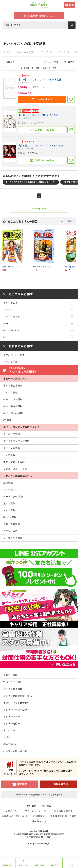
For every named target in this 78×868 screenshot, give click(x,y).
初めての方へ (10, 744)
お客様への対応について (15, 816)
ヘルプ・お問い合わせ (15, 751)
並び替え (55, 62)
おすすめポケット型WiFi (16, 710)
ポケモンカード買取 (14, 462)
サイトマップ (39, 821)
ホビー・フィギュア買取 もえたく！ (23, 427)
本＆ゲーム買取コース (15, 379)
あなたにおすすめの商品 (41, 221)
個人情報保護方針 (63, 811)
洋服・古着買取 (12, 524)
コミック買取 (10, 392)
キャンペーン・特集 (14, 355)
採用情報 (46, 806)
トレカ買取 (9, 455)
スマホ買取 (9, 510)
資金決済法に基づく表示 (63, 816)
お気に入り (24, 865)
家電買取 (8, 483)
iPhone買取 (10, 517)
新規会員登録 (61, 784)
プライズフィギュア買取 (16, 441)
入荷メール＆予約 (44, 130)
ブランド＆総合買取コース (18, 476)
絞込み (71, 62)
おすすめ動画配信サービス (18, 696)
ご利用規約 (39, 816)
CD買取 (7, 420)
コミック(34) (46, 52)
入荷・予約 (39, 865)
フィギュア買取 (12, 434)
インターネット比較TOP (16, 703)
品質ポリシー (12, 811)
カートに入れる (45, 99)
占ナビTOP (9, 730)
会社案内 (32, 806)
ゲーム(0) (64, 52)
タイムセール (10, 362)
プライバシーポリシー (37, 811)
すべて (7, 52)
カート (70, 865)
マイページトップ (39, 208)
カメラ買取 (9, 489)
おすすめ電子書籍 (13, 689)
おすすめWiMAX (12, 716)
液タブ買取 (9, 503)
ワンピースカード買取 (15, 469)
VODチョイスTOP (13, 682)
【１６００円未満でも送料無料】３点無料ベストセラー (31, 182)
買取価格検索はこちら (39, 16)
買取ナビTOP (10, 675)
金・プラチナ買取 (13, 538)
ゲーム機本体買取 (13, 406)
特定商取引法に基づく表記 (39, 837)
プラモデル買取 (12, 448)
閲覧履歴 (55, 865)
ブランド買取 (10, 531)
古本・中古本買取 (13, 385)
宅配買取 (22, 784)
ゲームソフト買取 (13, 399)
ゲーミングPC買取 (13, 496)
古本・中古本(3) (25, 52)
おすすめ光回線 (12, 723)
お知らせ (8, 737)
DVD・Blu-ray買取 (13, 413)
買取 (71, 5)
